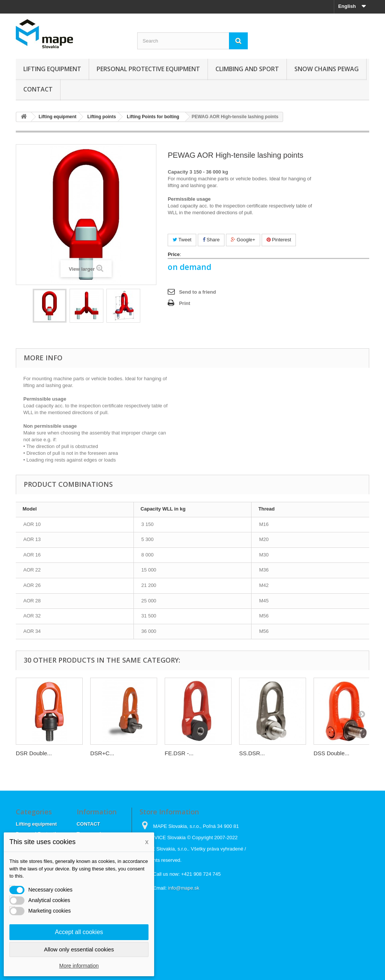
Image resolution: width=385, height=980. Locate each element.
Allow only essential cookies (79, 949)
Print (185, 303)
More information (79, 966)
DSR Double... (34, 753)
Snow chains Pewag (327, 69)
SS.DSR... (252, 753)
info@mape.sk (184, 888)
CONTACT (38, 89)
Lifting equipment (52, 69)
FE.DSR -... (179, 753)
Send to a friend (197, 292)
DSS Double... (331, 753)
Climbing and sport (247, 69)
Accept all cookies (79, 932)
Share (211, 240)
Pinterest (279, 240)
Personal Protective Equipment (148, 69)
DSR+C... (102, 753)
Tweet (182, 240)
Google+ (243, 240)
